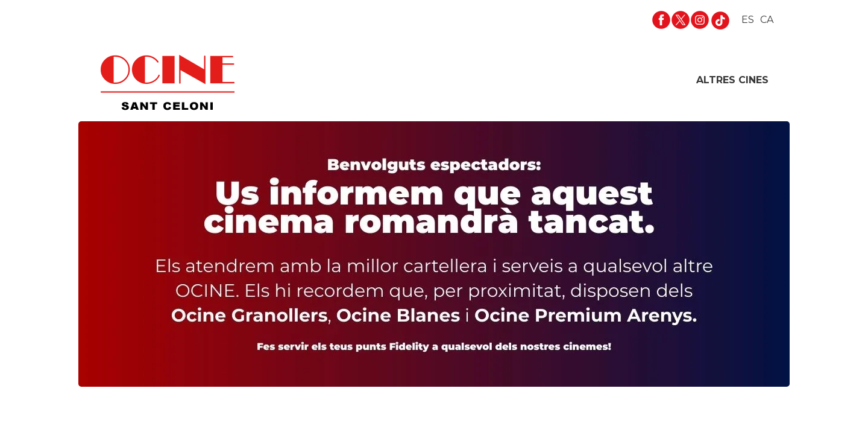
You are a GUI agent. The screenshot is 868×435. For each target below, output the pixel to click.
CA (767, 20)
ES (748, 20)
